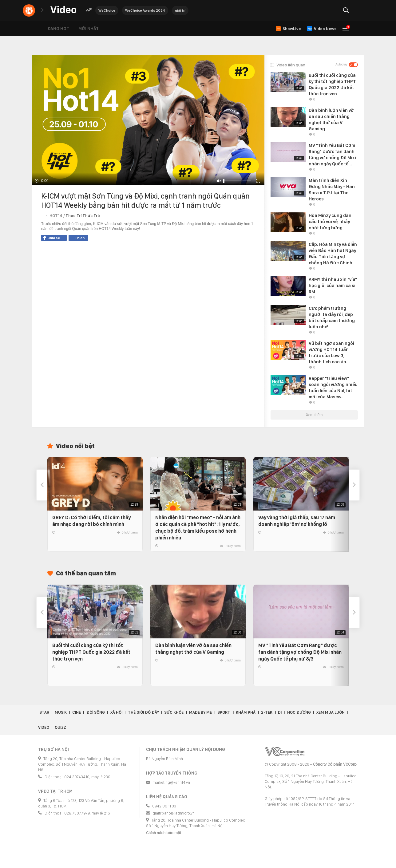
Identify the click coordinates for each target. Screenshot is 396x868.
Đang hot (58, 29)
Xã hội (116, 712)
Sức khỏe (174, 712)
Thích (80, 238)
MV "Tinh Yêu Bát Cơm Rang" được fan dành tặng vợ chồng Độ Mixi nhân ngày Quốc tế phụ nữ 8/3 (300, 652)
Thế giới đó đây (143, 712)
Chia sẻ (52, 238)
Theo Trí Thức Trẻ (83, 216)
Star (44, 712)
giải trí (180, 10)
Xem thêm (314, 415)
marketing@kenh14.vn (171, 782)
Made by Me (200, 712)
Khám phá (246, 712)
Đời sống (96, 712)
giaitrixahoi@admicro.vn (174, 813)
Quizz (60, 727)
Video (44, 727)
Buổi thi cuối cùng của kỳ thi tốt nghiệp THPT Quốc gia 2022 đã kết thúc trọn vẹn (91, 652)
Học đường (299, 712)
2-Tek (267, 712)
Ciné (77, 712)
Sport (224, 712)
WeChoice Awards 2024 (145, 10)
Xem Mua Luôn (331, 712)
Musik (61, 712)
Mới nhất (89, 29)
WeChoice (107, 10)
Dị (280, 712)
